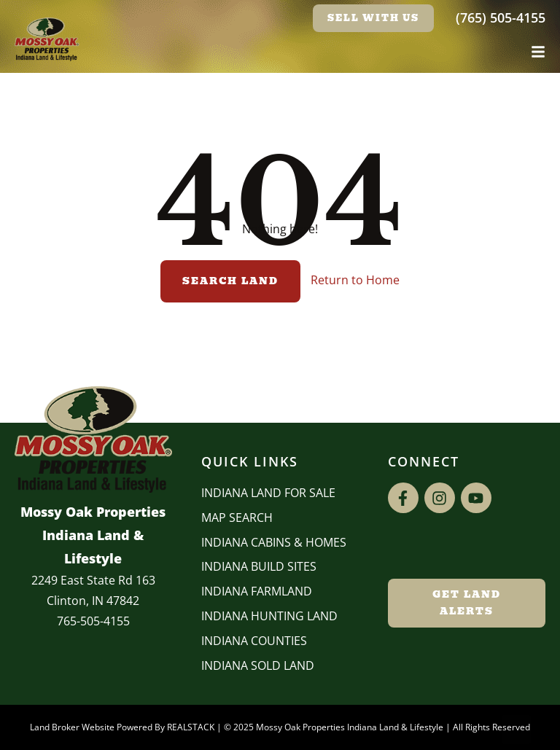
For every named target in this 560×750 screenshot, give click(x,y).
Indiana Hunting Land (269, 616)
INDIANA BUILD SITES (259, 566)
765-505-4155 (93, 621)
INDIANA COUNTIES (254, 641)
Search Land (230, 281)
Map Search (237, 517)
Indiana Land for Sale (268, 493)
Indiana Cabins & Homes (274, 542)
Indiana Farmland (257, 591)
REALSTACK (191, 727)
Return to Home (355, 280)
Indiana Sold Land (258, 665)
